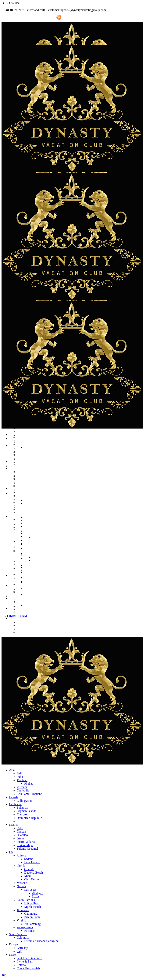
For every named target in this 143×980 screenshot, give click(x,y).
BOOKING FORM (15, 616)
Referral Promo (22, 17)
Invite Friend (44, 17)
